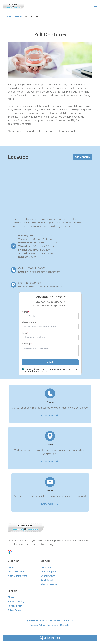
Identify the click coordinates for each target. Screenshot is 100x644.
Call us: (23, 268)
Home (8, 16)
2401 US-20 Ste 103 (30, 283)
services (18, 16)
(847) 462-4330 (36, 268)
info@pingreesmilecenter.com (43, 272)
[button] (10, 552)
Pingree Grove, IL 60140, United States (41, 286)
